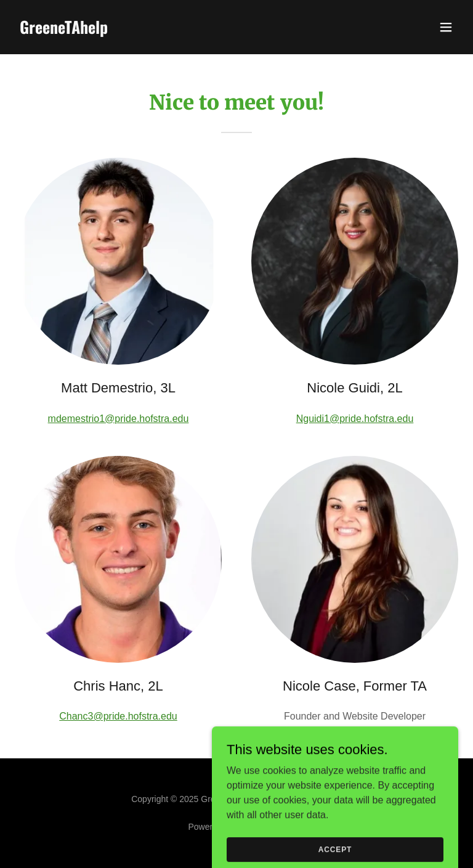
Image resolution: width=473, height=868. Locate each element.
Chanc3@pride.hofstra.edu (118, 716)
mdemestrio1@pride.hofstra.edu (119, 419)
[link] (64, 30)
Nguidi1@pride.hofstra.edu (355, 419)
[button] (446, 27)
